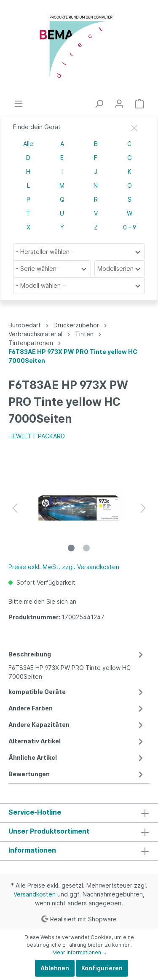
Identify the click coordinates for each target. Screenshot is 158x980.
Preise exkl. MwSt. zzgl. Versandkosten (64, 567)
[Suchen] (99, 104)
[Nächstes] (143, 508)
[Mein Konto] (119, 104)
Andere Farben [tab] (77, 708)
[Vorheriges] (15, 508)
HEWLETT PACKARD (37, 436)
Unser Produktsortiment (49, 831)
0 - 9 (130, 227)
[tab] (77, 664)
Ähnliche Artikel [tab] (77, 757)
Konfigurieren (102, 968)
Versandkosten (35, 894)
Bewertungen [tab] (77, 774)
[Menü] (19, 104)
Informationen (32, 850)
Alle (28, 144)
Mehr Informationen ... (79, 952)
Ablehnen (55, 968)
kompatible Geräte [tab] (77, 692)
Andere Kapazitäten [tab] (77, 725)
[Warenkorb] (139, 104)
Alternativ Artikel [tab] (77, 741)
